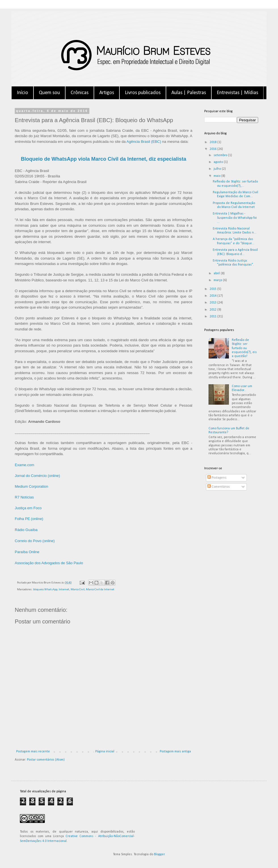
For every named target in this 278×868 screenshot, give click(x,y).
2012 (213, 310)
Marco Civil (78, 590)
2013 (213, 303)
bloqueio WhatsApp (45, 590)
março (218, 280)
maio (217, 176)
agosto (219, 162)
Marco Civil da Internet (100, 590)
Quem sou (49, 93)
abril (217, 273)
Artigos (107, 93)
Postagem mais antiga (175, 752)
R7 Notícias (24, 497)
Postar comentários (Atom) (46, 760)
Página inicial (105, 752)
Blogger (159, 854)
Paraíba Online (27, 552)
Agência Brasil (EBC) (144, 142)
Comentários (219, 487)
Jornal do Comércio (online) (37, 476)
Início (22, 93)
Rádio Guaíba (26, 530)
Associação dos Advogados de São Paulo (49, 563)
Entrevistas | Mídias (237, 93)
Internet (64, 590)
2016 (213, 149)
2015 (213, 289)
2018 (213, 142)
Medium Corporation (31, 486)
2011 (213, 317)
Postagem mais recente (33, 752)
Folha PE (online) (29, 519)
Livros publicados (143, 93)
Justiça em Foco (28, 508)
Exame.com (25, 465)
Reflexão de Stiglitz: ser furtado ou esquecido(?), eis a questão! (244, 348)
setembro (221, 155)
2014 (213, 296)
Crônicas (80, 93)
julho (218, 169)
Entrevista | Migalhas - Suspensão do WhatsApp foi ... (235, 218)
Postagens (217, 478)
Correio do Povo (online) (35, 541)
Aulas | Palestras (189, 93)
